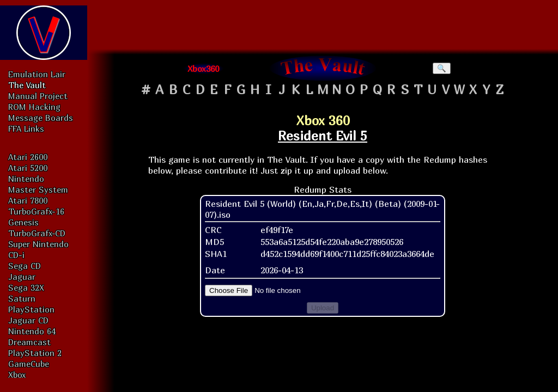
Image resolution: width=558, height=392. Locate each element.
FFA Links (26, 128)
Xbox (17, 375)
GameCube (29, 364)
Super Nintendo (38, 244)
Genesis (23, 222)
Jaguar (22, 277)
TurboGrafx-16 (36, 211)
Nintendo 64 (32, 331)
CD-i (16, 255)
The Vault (27, 85)
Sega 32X (26, 287)
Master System (38, 189)
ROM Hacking (34, 107)
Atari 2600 (28, 157)
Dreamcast (29, 342)
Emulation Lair (37, 74)
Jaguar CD (28, 320)
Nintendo (26, 179)
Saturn (22, 298)
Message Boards (41, 118)
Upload (323, 308)
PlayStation (31, 309)
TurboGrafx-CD (37, 233)
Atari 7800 (28, 200)
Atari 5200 (28, 168)
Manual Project (38, 96)
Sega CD (25, 266)
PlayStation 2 (35, 353)
